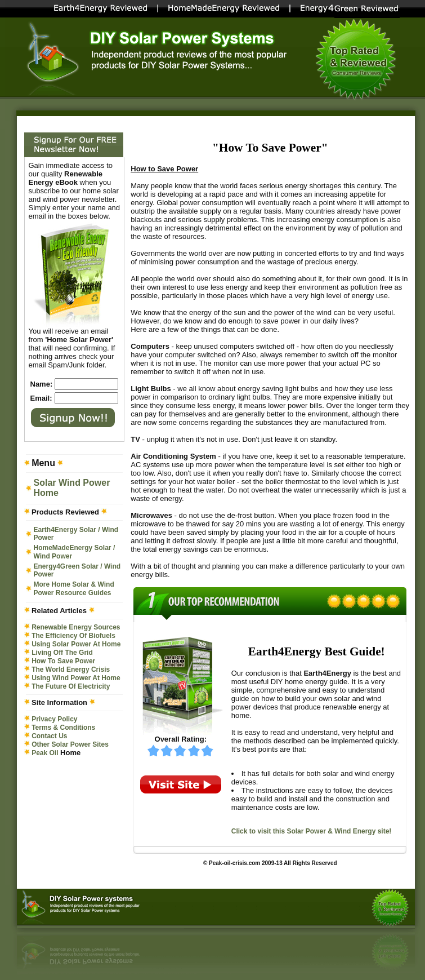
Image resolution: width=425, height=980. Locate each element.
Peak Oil (45, 753)
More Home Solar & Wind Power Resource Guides (74, 589)
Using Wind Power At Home (76, 678)
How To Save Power (63, 661)
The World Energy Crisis (71, 669)
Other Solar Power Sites (70, 744)
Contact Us (49, 736)
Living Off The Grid (62, 653)
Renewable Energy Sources (76, 627)
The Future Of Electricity (71, 686)
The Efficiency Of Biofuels (73, 636)
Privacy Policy (54, 719)
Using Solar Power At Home (76, 644)
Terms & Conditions (63, 728)
